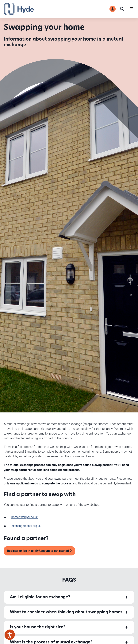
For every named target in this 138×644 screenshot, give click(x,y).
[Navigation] (131, 9)
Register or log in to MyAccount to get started (38, 551)
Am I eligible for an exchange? (40, 597)
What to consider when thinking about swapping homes (66, 612)
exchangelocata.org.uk (26, 526)
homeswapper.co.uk (25, 517)
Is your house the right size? (38, 627)
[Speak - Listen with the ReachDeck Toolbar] (10, 635)
